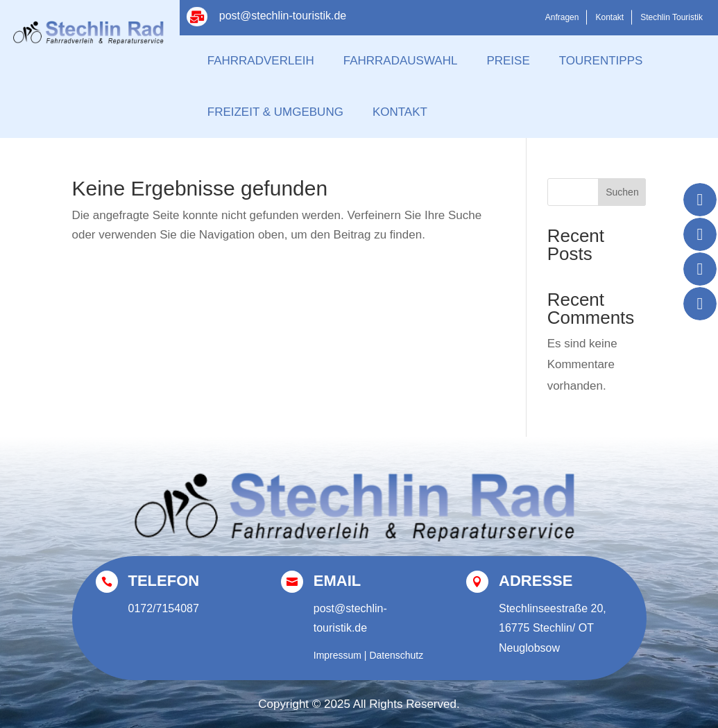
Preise (508, 61)
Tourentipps (601, 61)
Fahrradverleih (261, 61)
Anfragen (562, 17)
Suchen (622, 192)
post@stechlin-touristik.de (283, 16)
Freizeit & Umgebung (275, 112)
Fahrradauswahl (401, 61)
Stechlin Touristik (672, 17)
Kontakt (609, 17)
